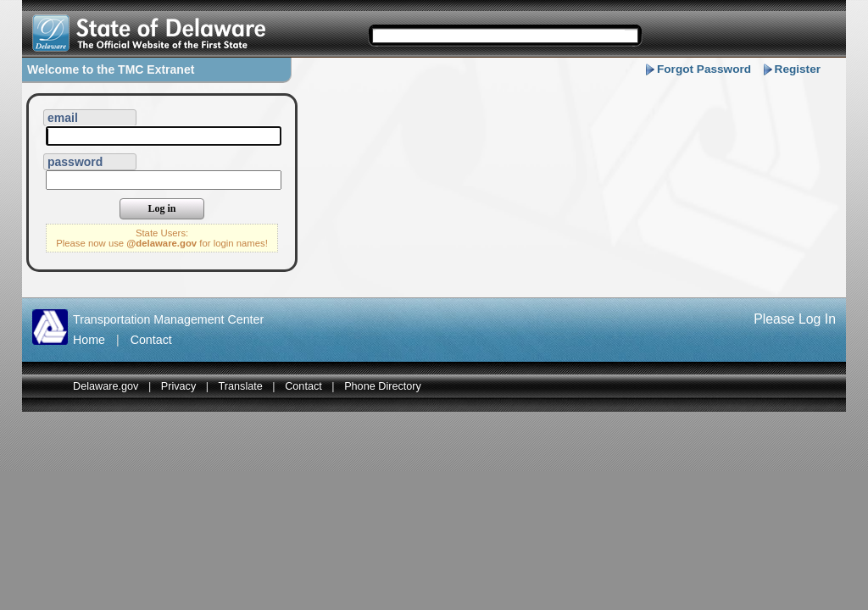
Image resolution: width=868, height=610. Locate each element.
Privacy (179, 386)
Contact (151, 340)
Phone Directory (383, 386)
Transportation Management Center (168, 319)
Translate (241, 386)
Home (89, 340)
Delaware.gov (106, 386)
